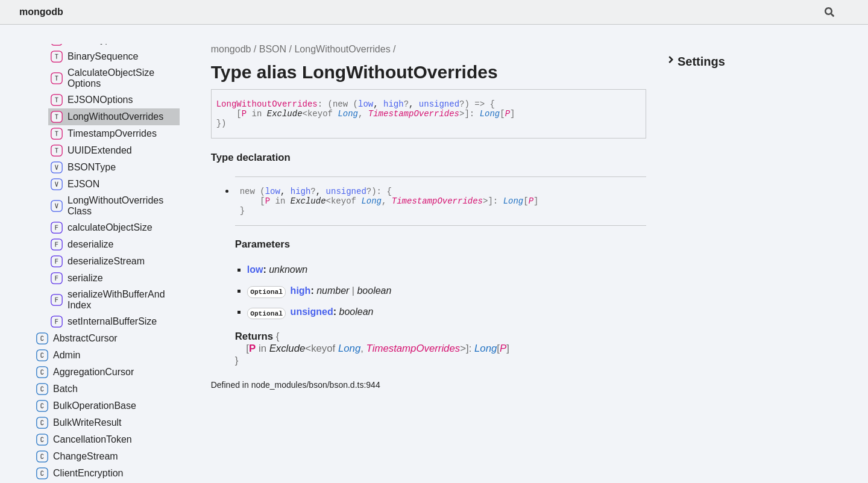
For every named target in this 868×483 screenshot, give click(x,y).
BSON (273, 49)
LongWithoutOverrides (342, 49)
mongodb (41, 12)
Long (348, 114)
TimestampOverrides (414, 114)
